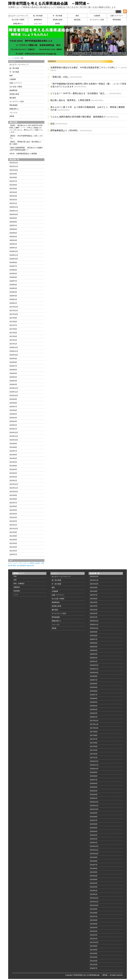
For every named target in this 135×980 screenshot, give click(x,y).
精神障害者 (38, 20)
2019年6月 (13, 270)
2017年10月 (14, 314)
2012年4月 (13, 514)
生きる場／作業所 (18, 20)
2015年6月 (13, 410)
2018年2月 (13, 299)
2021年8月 (13, 178)
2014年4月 (13, 462)
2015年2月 (13, 425)
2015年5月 (13, 414)
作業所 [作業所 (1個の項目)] (32, 563)
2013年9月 (13, 466)
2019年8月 (13, 263)
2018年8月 (13, 277)
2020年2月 (13, 244)
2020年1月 (13, 248)
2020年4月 (13, 237)
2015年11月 (14, 392)
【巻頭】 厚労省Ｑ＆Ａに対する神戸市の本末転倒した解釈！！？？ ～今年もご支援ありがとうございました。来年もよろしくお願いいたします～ (26, 129)
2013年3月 (13, 473)
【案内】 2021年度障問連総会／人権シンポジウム (26, 137)
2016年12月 (14, 348)
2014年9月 (13, 444)
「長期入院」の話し (60, 77)
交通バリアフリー (117, 16)
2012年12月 (14, 484)
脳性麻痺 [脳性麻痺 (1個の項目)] (23, 566)
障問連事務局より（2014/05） (65, 130)
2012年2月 (13, 521)
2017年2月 (13, 340)
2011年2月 (13, 551)
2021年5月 (13, 189)
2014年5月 (13, 458)
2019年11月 (14, 255)
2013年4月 (13, 469)
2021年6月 (13, 185)
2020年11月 (14, 211)
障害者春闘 (117, 20)
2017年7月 (13, 325)
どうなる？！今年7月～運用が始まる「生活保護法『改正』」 (79, 93)
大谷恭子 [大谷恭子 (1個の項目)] (37, 563)
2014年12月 (14, 433)
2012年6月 (13, 506)
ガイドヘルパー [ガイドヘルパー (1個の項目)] (13, 563)
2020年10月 (14, 214)
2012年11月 (14, 488)
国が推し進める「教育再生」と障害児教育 (70, 100)
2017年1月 (13, 344)
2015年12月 (14, 388)
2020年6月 (13, 229)
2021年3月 (13, 196)
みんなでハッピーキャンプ (18, 16)
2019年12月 (14, 251)
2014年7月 (13, 451)
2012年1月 (13, 525)
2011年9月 (13, 532)
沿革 (15, 580)
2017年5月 (13, 333)
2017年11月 (14, 311)
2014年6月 (13, 455)
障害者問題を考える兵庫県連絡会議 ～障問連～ (49, 3)
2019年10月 (14, 259)
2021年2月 (13, 200)
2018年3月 (13, 296)
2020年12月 (14, 207)
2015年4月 (13, 418)
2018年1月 (13, 303)
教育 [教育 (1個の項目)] (15, 566)
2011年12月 (14, 529)
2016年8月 (13, 362)
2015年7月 (13, 407)
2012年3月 (13, 518)
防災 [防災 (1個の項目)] (33, 566)
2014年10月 (14, 440)
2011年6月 (13, 540)
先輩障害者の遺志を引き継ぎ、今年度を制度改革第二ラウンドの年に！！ (85, 68)
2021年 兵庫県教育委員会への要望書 (23, 154)
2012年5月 (13, 510)
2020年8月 (13, 222)
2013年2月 (13, 477)
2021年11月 (14, 166)
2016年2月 (13, 384)
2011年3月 (13, 547)
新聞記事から (18, 24)
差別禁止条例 (57, 20)
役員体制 (17, 591)
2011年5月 (13, 543)
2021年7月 (13, 181)
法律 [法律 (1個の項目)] (18, 566)
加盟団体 (17, 587)
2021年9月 (13, 174)
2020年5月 (13, 233)
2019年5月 (13, 274)
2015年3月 (13, 421)
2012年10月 (14, 492)
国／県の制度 (38, 16)
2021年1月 (13, 203)
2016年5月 (13, 373)
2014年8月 (13, 447)
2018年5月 (13, 288)
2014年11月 (14, 436)
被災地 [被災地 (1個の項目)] (29, 566)
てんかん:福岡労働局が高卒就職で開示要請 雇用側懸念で (78, 117)
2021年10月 (14, 170)
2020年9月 (13, 218)
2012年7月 (13, 503)
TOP (15, 576)
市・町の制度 (57, 16)
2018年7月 (13, 281)
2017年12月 (14, 307)
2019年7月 (13, 266)
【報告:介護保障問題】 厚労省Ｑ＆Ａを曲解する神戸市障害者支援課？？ (26, 149)
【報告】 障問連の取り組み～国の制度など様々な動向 (25, 143)
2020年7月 (13, 226)
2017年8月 (13, 322)
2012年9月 (13, 495)
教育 (77, 16)
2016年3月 (13, 381)
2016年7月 (13, 366)
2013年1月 (13, 481)
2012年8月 (13, 499)
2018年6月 (13, 285)
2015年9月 (13, 399)
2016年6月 (13, 370)
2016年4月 (13, 377)
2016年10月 (14, 355)
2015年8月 (13, 403)
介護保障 (97, 16)
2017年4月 (13, 336)
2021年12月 (14, 163)
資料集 (57, 24)
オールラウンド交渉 (97, 20)
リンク (16, 595)
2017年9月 (13, 318)
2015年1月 (13, 429)
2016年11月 (14, 351)
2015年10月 (14, 396)
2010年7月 (13, 554)
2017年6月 (13, 329)
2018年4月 (13, 292)
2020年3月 (13, 240)
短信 (52, 124)
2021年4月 (13, 192)
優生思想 (77, 20)
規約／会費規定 (19, 584)
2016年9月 (13, 359)
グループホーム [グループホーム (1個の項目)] (24, 563)
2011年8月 (13, 536)
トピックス (38, 24)
